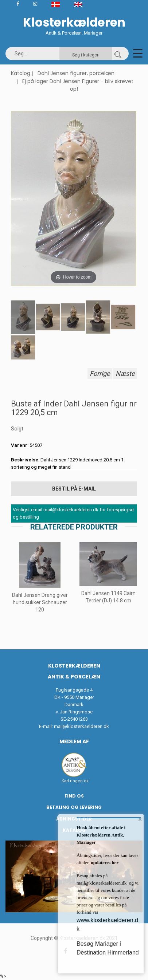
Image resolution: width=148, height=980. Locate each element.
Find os (74, 796)
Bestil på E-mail (74, 489)
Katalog (21, 73)
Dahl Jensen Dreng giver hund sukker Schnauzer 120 (40, 602)
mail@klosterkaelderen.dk (81, 726)
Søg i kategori (86, 55)
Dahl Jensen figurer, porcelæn (76, 73)
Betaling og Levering (74, 807)
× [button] (140, 819)
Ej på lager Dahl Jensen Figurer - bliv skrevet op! (78, 85)
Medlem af (74, 741)
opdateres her (104, 863)
